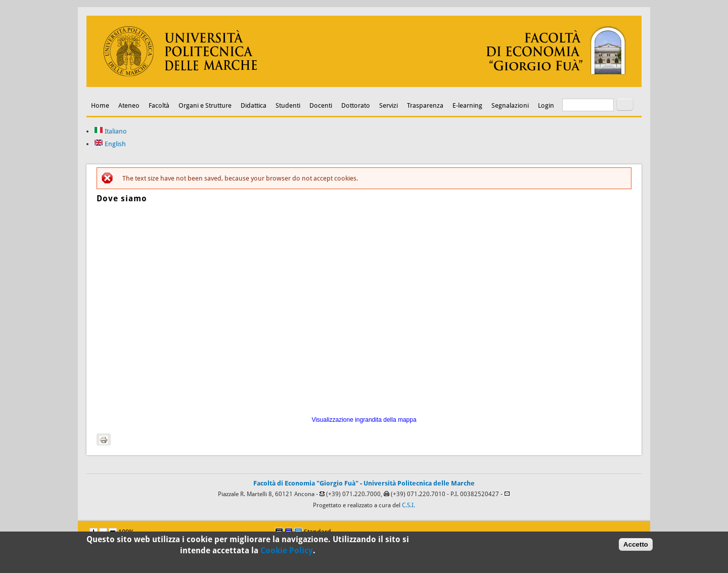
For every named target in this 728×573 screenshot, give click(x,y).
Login (546, 105)
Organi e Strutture (205, 105)
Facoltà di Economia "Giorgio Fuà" (306, 483)
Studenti (288, 105)
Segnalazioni (510, 105)
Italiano (110, 131)
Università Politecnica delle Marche (419, 483)
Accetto (636, 544)
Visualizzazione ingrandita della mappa (364, 420)
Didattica (254, 105)
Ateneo (129, 105)
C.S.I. (408, 505)
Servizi (389, 105)
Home (100, 105)
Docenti (321, 105)
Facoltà (159, 105)
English (110, 144)
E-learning (467, 105)
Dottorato (356, 105)
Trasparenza (425, 105)
